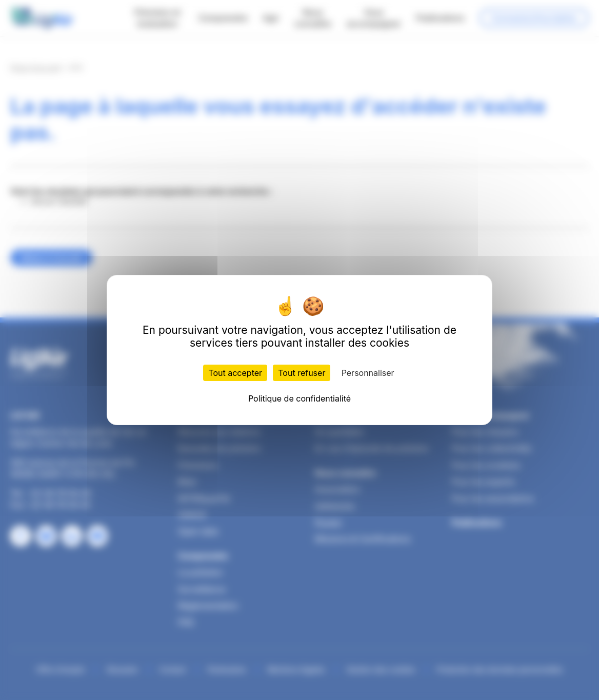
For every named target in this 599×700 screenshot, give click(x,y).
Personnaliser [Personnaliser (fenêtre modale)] (368, 373)
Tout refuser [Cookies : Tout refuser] (302, 373)
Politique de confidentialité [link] (299, 398)
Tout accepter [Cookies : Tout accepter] (235, 373)
